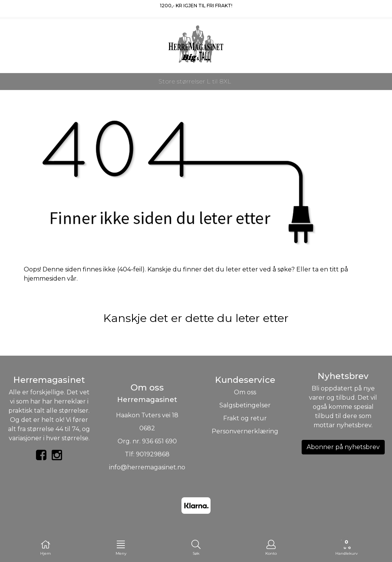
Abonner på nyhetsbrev (343, 447)
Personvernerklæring (245, 431)
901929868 (153, 454)
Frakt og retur (245, 418)
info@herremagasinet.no (147, 467)
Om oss (245, 392)
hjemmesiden (45, 279)
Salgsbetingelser (245, 405)
